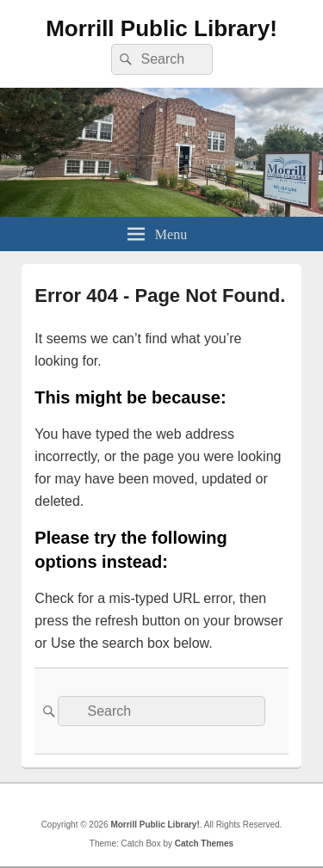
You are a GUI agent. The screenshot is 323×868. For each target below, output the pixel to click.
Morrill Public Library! (161, 28)
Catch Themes (204, 843)
